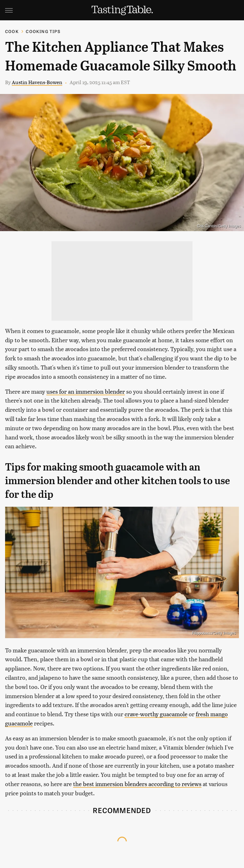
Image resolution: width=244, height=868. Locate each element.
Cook (12, 31)
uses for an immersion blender (86, 391)
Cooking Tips (43, 31)
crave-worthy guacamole (156, 714)
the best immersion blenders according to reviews (137, 784)
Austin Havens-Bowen (37, 82)
